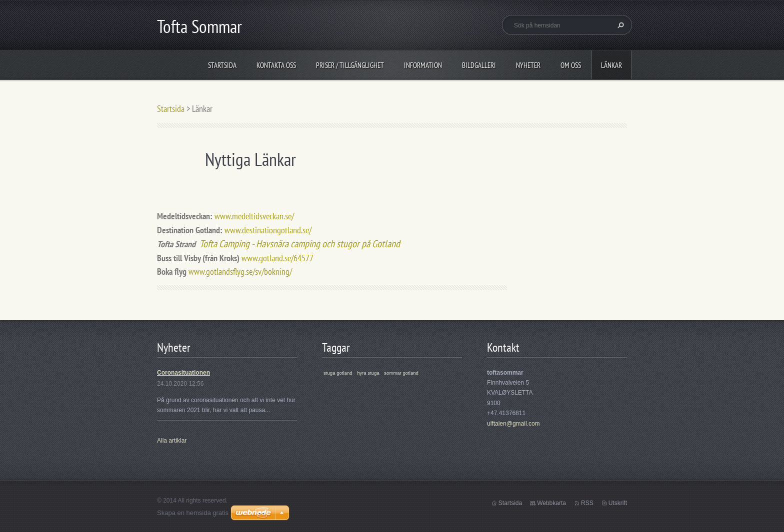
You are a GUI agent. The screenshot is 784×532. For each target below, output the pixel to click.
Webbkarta (551, 503)
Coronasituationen (183, 373)
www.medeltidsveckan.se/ (254, 216)
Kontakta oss (276, 65)
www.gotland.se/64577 (277, 258)
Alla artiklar (172, 441)
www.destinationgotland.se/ (268, 230)
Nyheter (528, 65)
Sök (619, 25)
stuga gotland (338, 373)
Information (423, 65)
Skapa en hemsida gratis (193, 513)
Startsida (222, 65)
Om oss (571, 65)
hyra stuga (368, 373)
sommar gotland (401, 373)
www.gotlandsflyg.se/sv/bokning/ (240, 271)
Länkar (611, 65)
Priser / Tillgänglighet (350, 65)
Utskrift (618, 503)
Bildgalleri (479, 65)
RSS (587, 503)
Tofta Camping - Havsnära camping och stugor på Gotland (300, 244)
